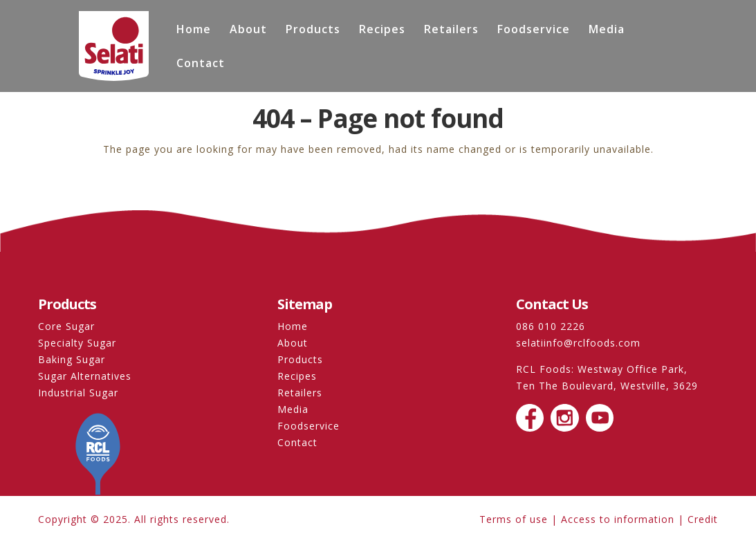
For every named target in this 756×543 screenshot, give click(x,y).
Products (313, 30)
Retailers (451, 30)
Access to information (618, 519)
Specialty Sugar (77, 343)
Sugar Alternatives (85, 376)
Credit (703, 519)
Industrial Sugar (78, 393)
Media (607, 30)
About (248, 30)
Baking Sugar (72, 359)
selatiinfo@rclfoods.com (578, 343)
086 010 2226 (551, 326)
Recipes (382, 30)
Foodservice (534, 30)
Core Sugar (66, 326)
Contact (201, 64)
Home (194, 30)
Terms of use (514, 519)
